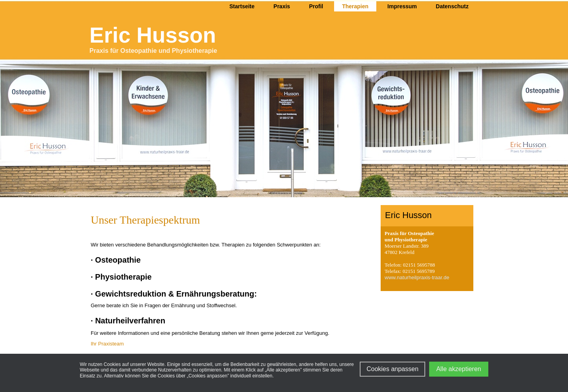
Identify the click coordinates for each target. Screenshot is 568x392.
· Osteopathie (116, 260)
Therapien (355, 6)
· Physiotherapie (121, 277)
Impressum (402, 6)
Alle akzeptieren (459, 369)
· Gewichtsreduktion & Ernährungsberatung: (174, 294)
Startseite (242, 6)
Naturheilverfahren (130, 321)
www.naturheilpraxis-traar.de (417, 277)
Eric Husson (153, 35)
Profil (316, 6)
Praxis (282, 6)
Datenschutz (452, 6)
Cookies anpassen (392, 369)
